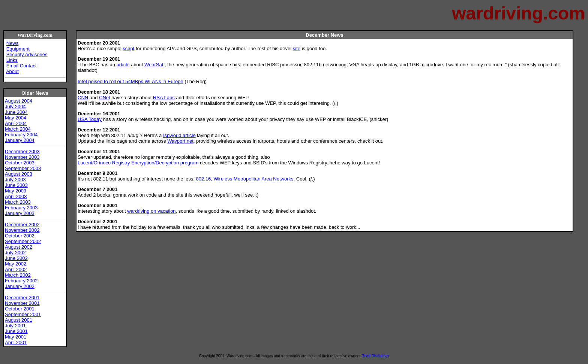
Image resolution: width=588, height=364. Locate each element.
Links (12, 60)
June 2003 (16, 185)
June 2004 (16, 112)
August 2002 (19, 247)
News (13, 43)
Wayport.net (180, 141)
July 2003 (15, 180)
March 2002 (18, 275)
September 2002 (23, 241)
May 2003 (16, 191)
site (297, 48)
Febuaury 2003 (21, 208)
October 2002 (20, 236)
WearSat (154, 65)
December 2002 (22, 225)
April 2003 (16, 196)
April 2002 (16, 269)
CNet (105, 98)
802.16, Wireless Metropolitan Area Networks (244, 179)
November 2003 (22, 157)
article (123, 65)
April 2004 (16, 123)
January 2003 (20, 213)
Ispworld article (179, 135)
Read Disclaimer (375, 356)
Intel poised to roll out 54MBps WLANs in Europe (130, 81)
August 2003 (19, 174)
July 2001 (15, 326)
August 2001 (19, 320)
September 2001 (23, 314)
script (128, 48)
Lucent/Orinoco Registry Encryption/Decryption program (138, 163)
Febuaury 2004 (21, 135)
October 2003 (20, 163)
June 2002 (16, 258)
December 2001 (22, 298)
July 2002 (15, 253)
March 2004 (18, 129)
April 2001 (16, 342)
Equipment (18, 49)
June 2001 (16, 331)
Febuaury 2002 (21, 281)
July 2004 (15, 107)
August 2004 (19, 101)
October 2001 (20, 309)
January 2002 (20, 286)
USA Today (90, 119)
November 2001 (22, 303)
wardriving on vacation (151, 211)
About (12, 71)
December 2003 (22, 151)
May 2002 (16, 264)
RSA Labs (164, 98)
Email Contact (22, 66)
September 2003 (23, 168)
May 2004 (16, 118)
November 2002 (22, 230)
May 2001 (16, 337)
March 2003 (18, 202)
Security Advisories (27, 54)
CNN (83, 98)
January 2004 (20, 140)
